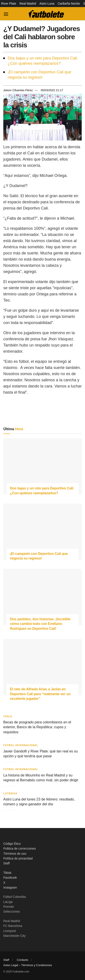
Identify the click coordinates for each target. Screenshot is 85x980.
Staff (6, 863)
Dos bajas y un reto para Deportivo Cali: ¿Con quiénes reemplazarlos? (43, 61)
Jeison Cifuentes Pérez (18, 90)
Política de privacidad (18, 858)
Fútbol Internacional (21, 745)
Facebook (10, 878)
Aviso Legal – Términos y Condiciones (28, 965)
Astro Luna (47, 4)
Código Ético (12, 844)
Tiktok (7, 873)
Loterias (10, 793)
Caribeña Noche (69, 4)
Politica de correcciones (20, 848)
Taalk (8, 716)
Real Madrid (28, 4)
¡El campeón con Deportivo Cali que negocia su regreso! (39, 75)
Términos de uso (15, 854)
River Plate (9, 4)
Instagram (10, 887)
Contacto (22, 960)
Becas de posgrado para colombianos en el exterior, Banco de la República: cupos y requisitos (37, 727)
